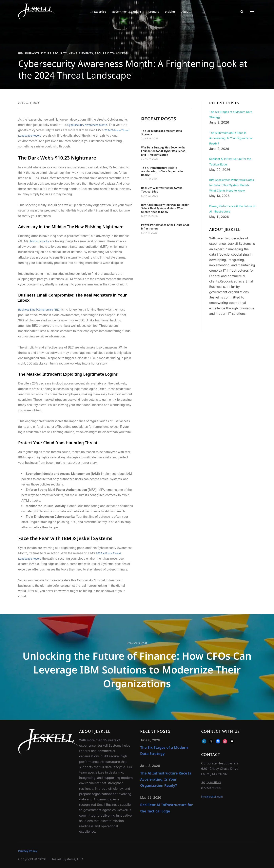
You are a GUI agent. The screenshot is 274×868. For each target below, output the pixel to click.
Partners (153, 12)
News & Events (81, 53)
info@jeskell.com (214, 796)
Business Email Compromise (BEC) (43, 309)
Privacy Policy (29, 851)
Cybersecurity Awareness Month (90, 125)
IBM (21, 53)
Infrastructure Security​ (46, 53)
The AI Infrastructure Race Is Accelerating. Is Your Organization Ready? (163, 171)
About (186, 12)
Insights (170, 12)
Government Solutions (127, 12)
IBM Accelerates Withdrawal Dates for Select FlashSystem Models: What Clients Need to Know (165, 208)
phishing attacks (40, 241)
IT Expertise (98, 12)
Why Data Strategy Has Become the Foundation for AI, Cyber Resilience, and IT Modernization (164, 151)
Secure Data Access (111, 53)
